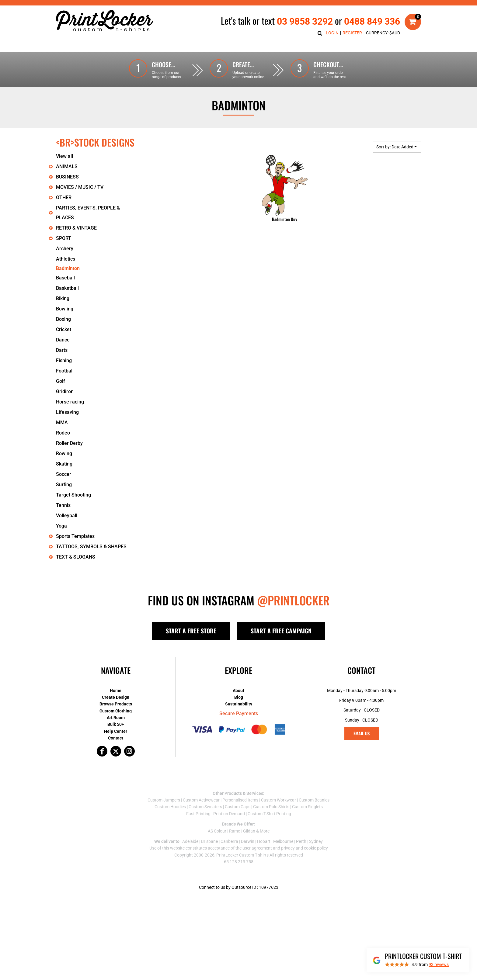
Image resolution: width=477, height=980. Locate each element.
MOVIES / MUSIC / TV (80, 187)
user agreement (257, 848)
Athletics (66, 259)
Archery (65, 249)
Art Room (116, 718)
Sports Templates (75, 536)
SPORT (64, 238)
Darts (62, 350)
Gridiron (65, 391)
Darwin (248, 841)
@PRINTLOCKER (293, 600)
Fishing (64, 360)
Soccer (64, 474)
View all (64, 156)
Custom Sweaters (205, 807)
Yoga (61, 526)
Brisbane (209, 841)
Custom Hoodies (170, 807)
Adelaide (190, 841)
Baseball (65, 278)
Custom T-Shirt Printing (269, 814)
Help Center (116, 731)
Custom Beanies (314, 800)
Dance (63, 340)
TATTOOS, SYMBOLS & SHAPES (91, 547)
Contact (116, 738)
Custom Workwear (279, 800)
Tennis (63, 505)
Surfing (64, 485)
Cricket (64, 329)
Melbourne (283, 841)
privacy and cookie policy (305, 848)
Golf (61, 381)
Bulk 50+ (116, 724)
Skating (64, 464)
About (238, 691)
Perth (301, 841)
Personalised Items (240, 800)
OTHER (64, 197)
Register (352, 33)
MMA (62, 422)
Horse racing (70, 402)
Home (116, 691)
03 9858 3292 (305, 21)
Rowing (64, 454)
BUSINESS (67, 177)
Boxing (63, 319)
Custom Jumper (163, 800)
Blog (239, 697)
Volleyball (67, 516)
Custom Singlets (307, 807)
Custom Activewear (201, 800)
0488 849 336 (372, 21)
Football (65, 371)
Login (332, 33)
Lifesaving (67, 412)
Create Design (116, 697)
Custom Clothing (116, 711)
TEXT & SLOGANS (76, 557)
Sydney (316, 841)
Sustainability (239, 704)
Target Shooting (73, 495)
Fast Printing (198, 814)
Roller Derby (69, 443)
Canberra (229, 841)
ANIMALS (67, 166)
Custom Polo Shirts (271, 807)
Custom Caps (238, 807)
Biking (63, 298)
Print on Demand (229, 814)
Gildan (249, 831)
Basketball (67, 288)
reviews (439, 964)
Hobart (264, 841)
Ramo (235, 831)
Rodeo (63, 433)
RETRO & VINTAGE (76, 228)
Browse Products (116, 704)
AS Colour (217, 831)
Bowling (65, 309)
